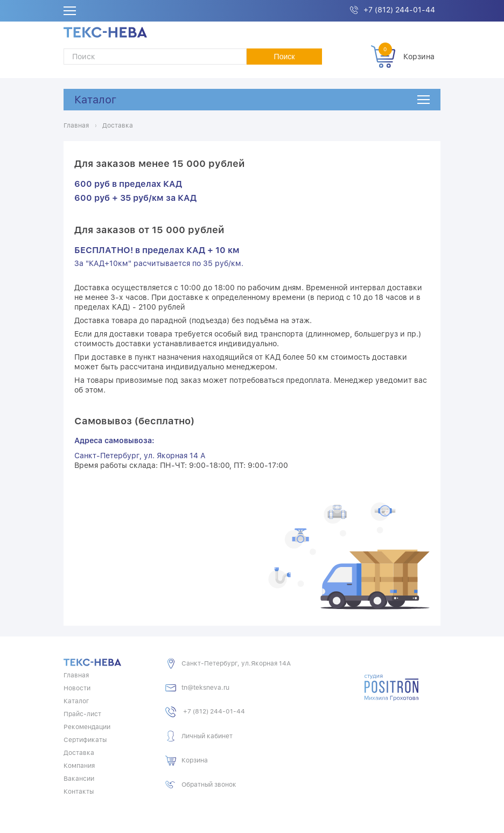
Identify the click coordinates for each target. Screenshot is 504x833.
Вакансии (79, 779)
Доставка (79, 753)
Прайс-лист (82, 714)
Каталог (95, 100)
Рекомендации (87, 727)
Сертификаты (85, 740)
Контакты (79, 792)
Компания (79, 766)
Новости (77, 688)
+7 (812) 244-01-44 (399, 10)
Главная (76, 675)
